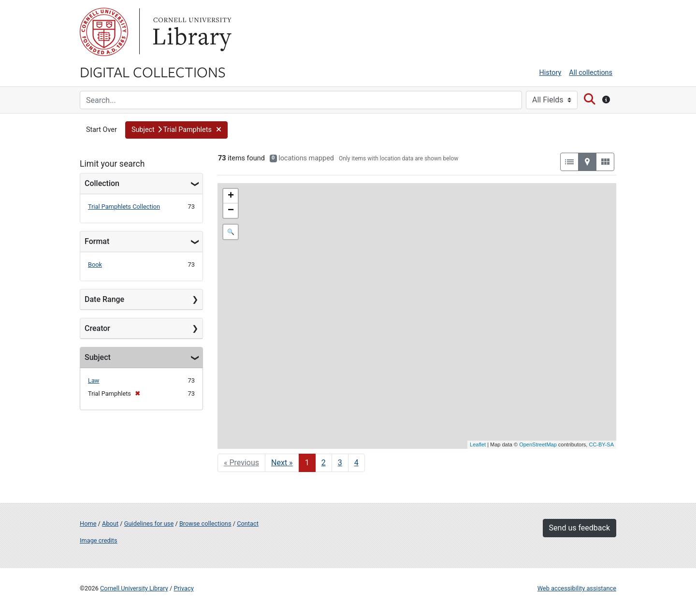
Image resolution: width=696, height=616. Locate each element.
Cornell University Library (134, 588)
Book (95, 265)
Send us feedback (580, 528)
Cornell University (104, 32)
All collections (591, 73)
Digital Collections (153, 72)
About (110, 523)
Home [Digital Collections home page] (88, 523)
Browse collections (205, 523)
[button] (176, 130)
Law (94, 380)
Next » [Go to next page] (282, 463)
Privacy (183, 588)
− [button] (231, 211)
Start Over (101, 130)
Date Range (104, 299)
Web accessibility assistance (577, 588)
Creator (97, 328)
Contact (248, 523)
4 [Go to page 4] (356, 463)
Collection (102, 183)
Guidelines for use (149, 523)
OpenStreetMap (538, 444)
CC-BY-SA (601, 444)
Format (97, 241)
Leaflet (478, 444)
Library (191, 32)
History (551, 73)
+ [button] (231, 196)
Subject (98, 357)
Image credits (99, 540)
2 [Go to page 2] (324, 463)
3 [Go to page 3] (340, 463)
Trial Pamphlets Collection (124, 207)
